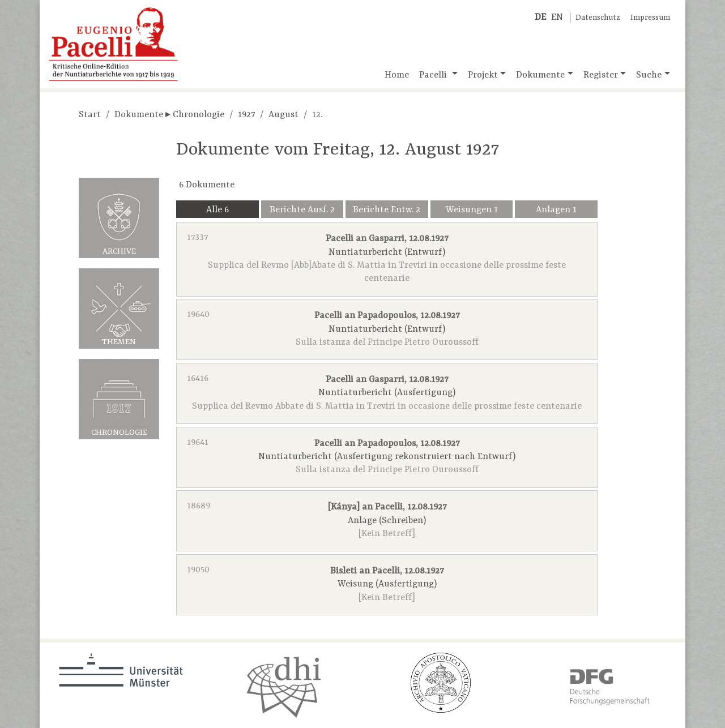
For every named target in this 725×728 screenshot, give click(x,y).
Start (90, 115)
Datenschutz (598, 18)
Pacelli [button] (434, 75)
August (283, 115)
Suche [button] (649, 75)
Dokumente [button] (540, 75)
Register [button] (601, 75)
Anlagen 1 (556, 210)
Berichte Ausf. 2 (302, 210)
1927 (246, 115)
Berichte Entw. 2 (387, 210)
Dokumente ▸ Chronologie (169, 115)
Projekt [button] (483, 75)
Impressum (650, 18)
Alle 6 (217, 210)
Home (397, 75)
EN (557, 18)
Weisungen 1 (472, 210)
